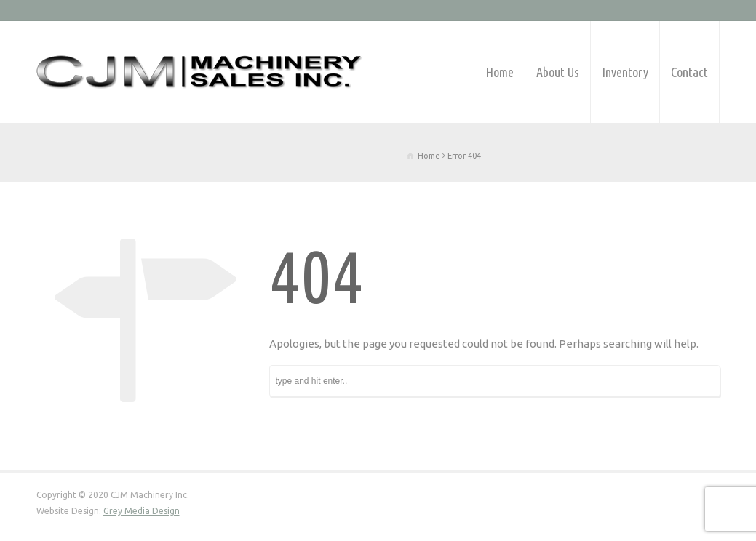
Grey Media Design (142, 511)
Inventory (625, 72)
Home (500, 72)
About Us (558, 72)
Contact (689, 72)
